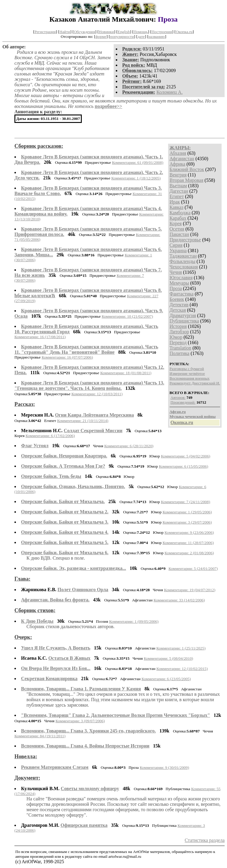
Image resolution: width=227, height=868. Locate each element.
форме (101, 37)
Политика (179, 353)
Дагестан (179, 191)
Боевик (177, 299)
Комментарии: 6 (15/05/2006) (183, 466)
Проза (176, 288)
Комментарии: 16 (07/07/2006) (67, 357)
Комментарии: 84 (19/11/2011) (40, 736)
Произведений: (183, 402)
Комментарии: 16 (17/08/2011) (40, 337)
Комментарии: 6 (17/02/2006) (50, 436)
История (178, 326)
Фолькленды (183, 261)
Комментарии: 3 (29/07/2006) (187, 522)
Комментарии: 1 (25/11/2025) (181, 648)
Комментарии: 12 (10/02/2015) (182, 669)
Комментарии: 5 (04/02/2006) (186, 456)
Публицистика (184, 321)
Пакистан (179, 234)
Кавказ (176, 207)
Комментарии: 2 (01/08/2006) (189, 553)
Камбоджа (180, 213)
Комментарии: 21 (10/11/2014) (83, 421)
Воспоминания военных (190, 378)
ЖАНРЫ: (180, 148)
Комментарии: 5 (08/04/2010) (168, 658)
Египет (177, 196)
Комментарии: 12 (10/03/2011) (97, 394)
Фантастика (182, 294)
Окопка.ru (184, 32)
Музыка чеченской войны (193, 416)
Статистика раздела (205, 840)
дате (141, 37)
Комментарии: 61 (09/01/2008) (138, 162)
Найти (65, 32)
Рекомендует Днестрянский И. (195, 383)
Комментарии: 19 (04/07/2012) (190, 590)
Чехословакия (184, 267)
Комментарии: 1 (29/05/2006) (187, 512)
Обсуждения (84, 32)
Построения (162, 32)
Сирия (176, 245)
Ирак (175, 202)
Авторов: (178, 397)
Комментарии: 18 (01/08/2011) (126, 373)
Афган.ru (178, 412)
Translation (180, 348)
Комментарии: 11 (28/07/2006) (188, 543)
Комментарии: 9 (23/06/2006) (189, 532)
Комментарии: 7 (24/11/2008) (186, 502)
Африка (178, 164)
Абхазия (178, 153)
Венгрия (178, 175)
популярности (122, 37)
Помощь (141, 32)
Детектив (179, 305)
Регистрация (45, 32)
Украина (178, 251)
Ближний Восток (187, 169)
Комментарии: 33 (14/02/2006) (179, 600)
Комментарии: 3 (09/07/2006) (80, 721)
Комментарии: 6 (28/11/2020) (129, 446)
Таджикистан (183, 256)
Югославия (181, 278)
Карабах (178, 218)
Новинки (106, 32)
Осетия (177, 229)
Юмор (176, 337)
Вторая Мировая (187, 180)
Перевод (178, 342)
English (124, 32)
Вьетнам (178, 186)
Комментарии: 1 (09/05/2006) (134, 621)
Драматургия (183, 315)
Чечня (176, 272)
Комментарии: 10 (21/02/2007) (127, 316)
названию (157, 37)
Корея (176, 223)
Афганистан (182, 159)
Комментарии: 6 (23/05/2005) (166, 679)
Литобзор (179, 332)
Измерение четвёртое (187, 373)
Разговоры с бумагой (187, 369)
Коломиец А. (169, 92)
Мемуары (179, 283)
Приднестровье (185, 240)
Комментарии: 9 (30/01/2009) (164, 767)
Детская (178, 310)
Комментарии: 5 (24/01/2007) (193, 568)
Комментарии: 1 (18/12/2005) (136, 178)
